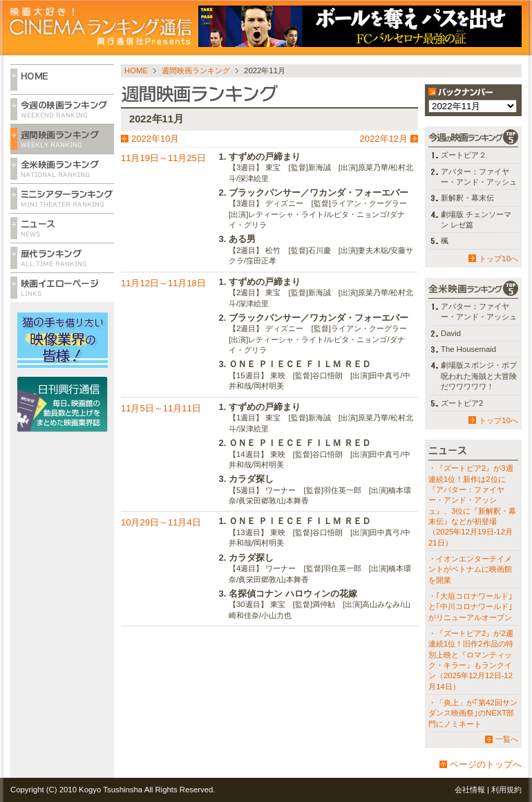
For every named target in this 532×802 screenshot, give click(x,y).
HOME (136, 71)
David (451, 333)
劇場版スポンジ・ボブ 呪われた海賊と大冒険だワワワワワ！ (479, 376)
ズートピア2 (462, 403)
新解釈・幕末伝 (467, 198)
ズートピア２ (464, 155)
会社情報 (470, 790)
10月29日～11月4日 (161, 522)
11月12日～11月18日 (163, 283)
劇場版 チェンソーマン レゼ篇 (476, 220)
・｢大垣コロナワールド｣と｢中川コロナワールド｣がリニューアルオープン (471, 607)
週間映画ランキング (196, 71)
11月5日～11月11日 (161, 408)
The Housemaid (468, 349)
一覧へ (507, 739)
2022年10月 (155, 139)
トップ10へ (498, 259)
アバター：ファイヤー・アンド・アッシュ (479, 177)
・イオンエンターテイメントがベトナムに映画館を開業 (470, 569)
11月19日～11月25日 (163, 158)
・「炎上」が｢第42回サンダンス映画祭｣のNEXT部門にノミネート (473, 713)
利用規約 (506, 790)
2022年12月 (384, 139)
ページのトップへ (486, 764)
